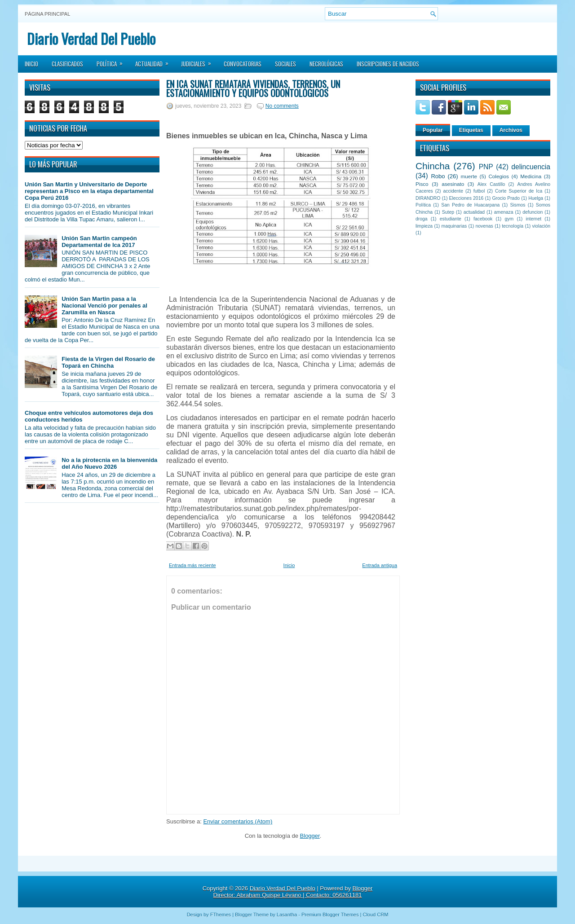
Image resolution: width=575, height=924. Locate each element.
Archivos (511, 130)
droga (422, 219)
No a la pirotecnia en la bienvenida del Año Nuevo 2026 (109, 463)
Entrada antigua (380, 565)
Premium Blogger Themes (330, 915)
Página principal (47, 14)
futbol (479, 191)
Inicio (31, 64)
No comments (282, 106)
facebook (483, 219)
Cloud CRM (375, 915)
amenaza (504, 212)
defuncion (533, 212)
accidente (453, 191)
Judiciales (199, 61)
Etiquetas (471, 130)
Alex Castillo (491, 184)
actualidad (474, 212)
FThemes (221, 915)
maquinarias (454, 226)
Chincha (433, 166)
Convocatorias (243, 64)
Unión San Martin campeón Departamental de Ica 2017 (99, 242)
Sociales (285, 64)
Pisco (422, 184)
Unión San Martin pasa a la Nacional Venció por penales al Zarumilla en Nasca (104, 306)
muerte (469, 176)
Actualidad (155, 61)
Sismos (517, 205)
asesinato (453, 184)
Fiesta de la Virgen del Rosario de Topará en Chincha (108, 362)
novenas (484, 226)
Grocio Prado (506, 198)
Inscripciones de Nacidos (388, 64)
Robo (438, 176)
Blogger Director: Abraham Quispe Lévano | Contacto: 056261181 (293, 892)
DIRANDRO (428, 198)
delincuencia (531, 167)
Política (113, 61)
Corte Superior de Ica (519, 191)
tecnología (513, 226)
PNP (486, 167)
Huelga (536, 198)
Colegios (498, 176)
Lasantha (287, 915)
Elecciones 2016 (467, 198)
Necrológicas (326, 64)
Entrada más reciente (192, 565)
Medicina (531, 176)
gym (509, 219)
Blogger (310, 836)
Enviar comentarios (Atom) (238, 821)
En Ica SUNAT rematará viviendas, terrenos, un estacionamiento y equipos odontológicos (253, 88)
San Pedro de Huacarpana (470, 205)
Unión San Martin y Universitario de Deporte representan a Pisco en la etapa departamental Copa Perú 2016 (89, 191)
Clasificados (67, 64)
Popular (433, 130)
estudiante (451, 219)
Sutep (448, 212)
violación (541, 226)
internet (533, 219)
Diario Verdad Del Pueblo (91, 38)
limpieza (424, 226)
